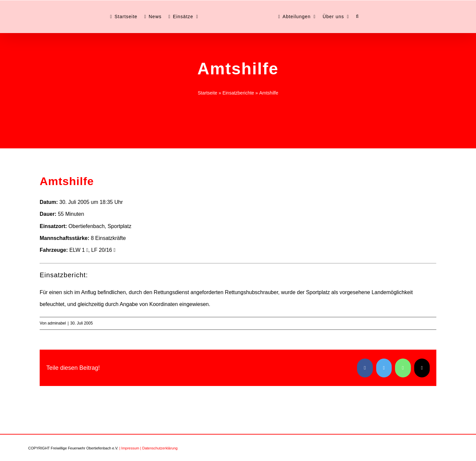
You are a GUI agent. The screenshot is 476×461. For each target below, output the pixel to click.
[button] (357, 17)
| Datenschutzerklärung (159, 448)
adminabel (57, 323)
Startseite (207, 93)
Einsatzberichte (238, 93)
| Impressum (129, 448)
